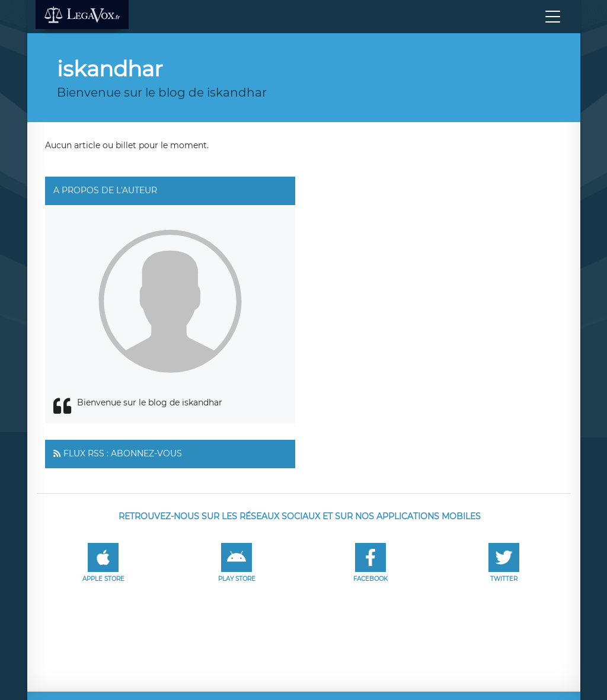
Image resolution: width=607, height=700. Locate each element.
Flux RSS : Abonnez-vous (123, 453)
